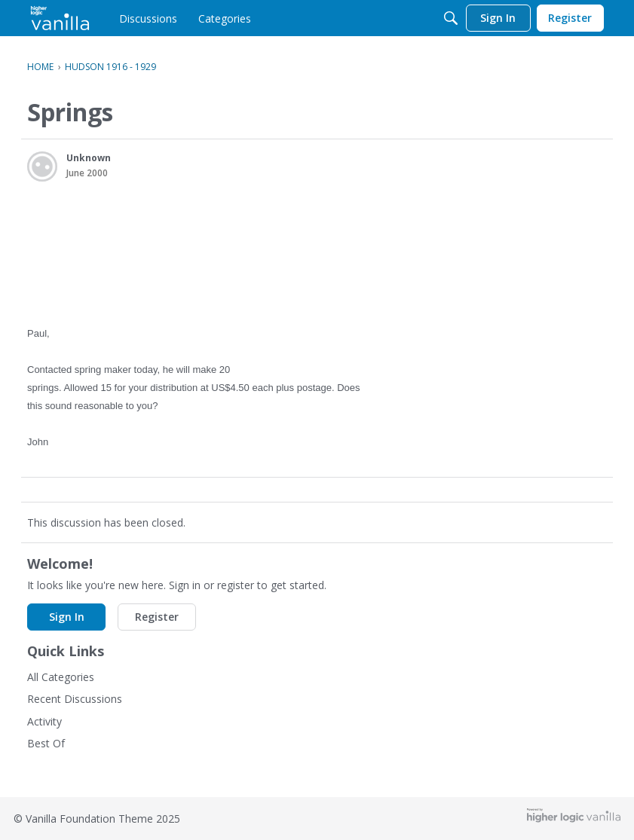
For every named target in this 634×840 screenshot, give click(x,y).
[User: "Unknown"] (42, 166)
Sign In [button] (67, 617)
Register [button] (157, 617)
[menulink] (148, 18)
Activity (44, 721)
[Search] (451, 18)
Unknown (89, 158)
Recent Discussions (75, 699)
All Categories (61, 677)
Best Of (46, 743)
